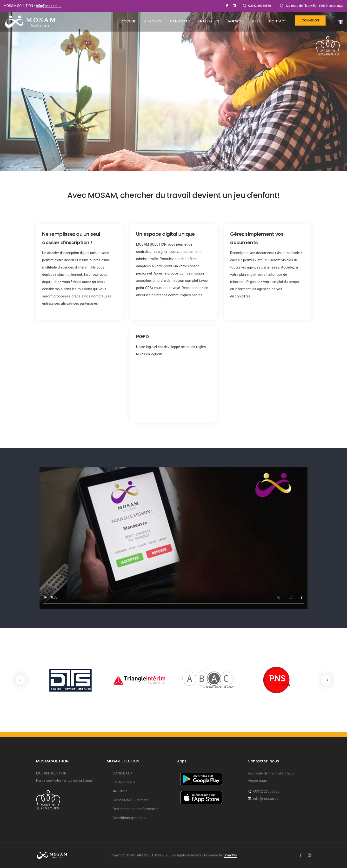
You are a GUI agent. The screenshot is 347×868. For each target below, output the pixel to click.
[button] (327, 680)
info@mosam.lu (49, 6)
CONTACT (278, 21)
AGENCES (236, 21)
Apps (256, 21)
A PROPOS (153, 21)
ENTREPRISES (209, 21)
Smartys (230, 855)
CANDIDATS (180, 21)
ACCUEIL (128, 21)
